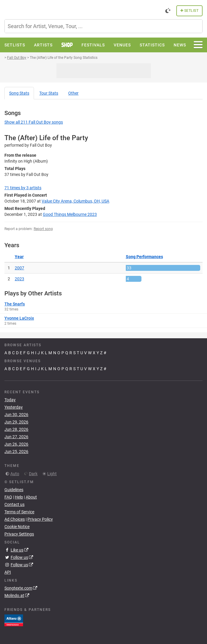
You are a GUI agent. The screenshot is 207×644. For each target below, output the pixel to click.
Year (19, 257)
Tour (49, 93)
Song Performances (144, 257)
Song (19, 93)
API (8, 572)
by (23, 188)
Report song (43, 229)
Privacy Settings (19, 534)
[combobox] (103, 26)
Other (73, 93)
